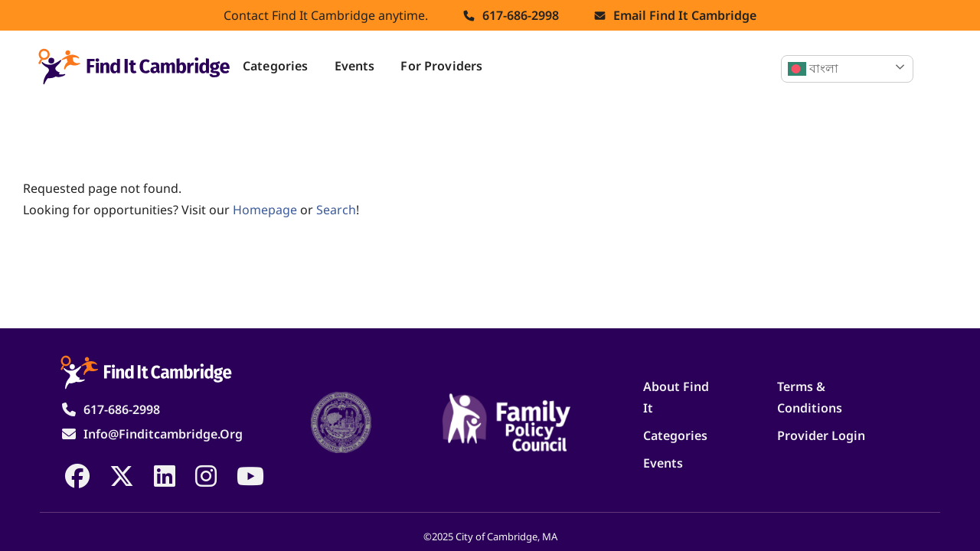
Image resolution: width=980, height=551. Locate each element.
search (336, 210)
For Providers (441, 66)
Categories (276, 66)
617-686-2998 (521, 15)
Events (355, 66)
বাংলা (813, 69)
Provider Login (821, 435)
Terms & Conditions (810, 397)
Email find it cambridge (685, 15)
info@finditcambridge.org (163, 434)
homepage (265, 210)
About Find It (676, 397)
